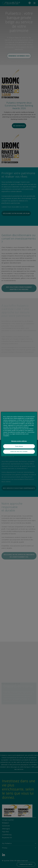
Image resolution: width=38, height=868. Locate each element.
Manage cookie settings (19, 441)
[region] (19, 434)
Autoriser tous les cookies (19, 452)
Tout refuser (19, 446)
